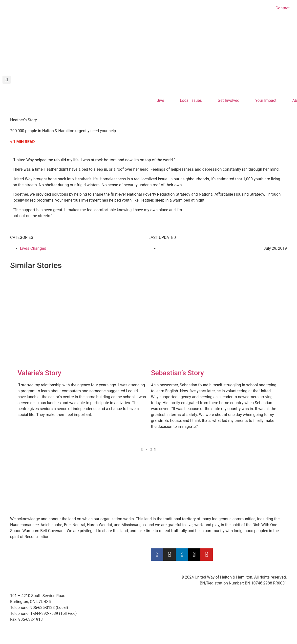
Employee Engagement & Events (109, 481)
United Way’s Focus (168, 469)
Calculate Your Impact (30, 492)
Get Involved (229, 100)
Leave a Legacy (24, 487)
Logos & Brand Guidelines (103, 487)
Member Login (234, 498)
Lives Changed (33, 248)
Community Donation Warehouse (180, 487)
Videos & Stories (95, 475)
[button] (7, 80)
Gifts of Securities (26, 481)
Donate (16, 469)
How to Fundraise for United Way (109, 469)
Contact (283, 8)
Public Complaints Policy (243, 492)
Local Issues (191, 100)
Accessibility (233, 475)
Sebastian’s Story (177, 373)
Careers (228, 469)
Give (160, 100)
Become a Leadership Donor (35, 475)
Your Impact (266, 100)
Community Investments (172, 475)
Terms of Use (233, 481)
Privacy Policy (234, 487)
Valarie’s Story (39, 373)
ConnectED (161, 481)
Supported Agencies (99, 492)
